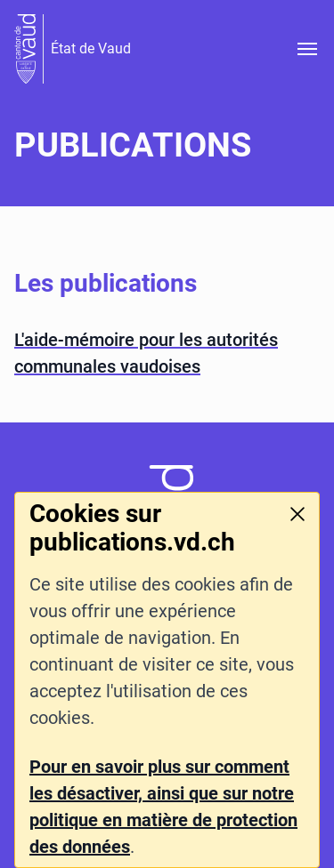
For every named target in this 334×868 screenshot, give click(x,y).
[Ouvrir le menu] (307, 49)
